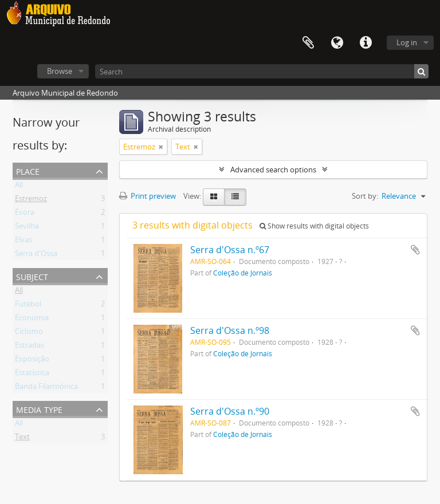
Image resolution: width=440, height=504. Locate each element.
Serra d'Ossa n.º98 (230, 330)
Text (22, 439)
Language (337, 43)
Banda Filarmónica (46, 388)
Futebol (28, 306)
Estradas (30, 347)
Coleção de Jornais (243, 273)
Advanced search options (273, 170)
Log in (407, 42)
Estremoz (31, 200)
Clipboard (308, 43)
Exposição (32, 361)
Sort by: (365, 196)
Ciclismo (29, 333)
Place (28, 170)
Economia (32, 320)
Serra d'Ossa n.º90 (230, 411)
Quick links (366, 43)
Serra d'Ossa (36, 255)
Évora (25, 214)
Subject (32, 276)
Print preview (148, 196)
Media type (39, 409)
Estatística (32, 375)
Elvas (23, 242)
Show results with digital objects (314, 226)
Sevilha (27, 228)
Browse (60, 71)
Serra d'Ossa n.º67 (230, 250)
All (19, 187)
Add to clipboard (415, 250)
